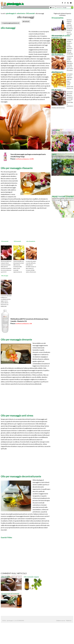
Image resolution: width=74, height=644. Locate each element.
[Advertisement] (20, 11)
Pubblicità (69, 621)
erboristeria (21, 13)
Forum (52, 8)
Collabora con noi (61, 621)
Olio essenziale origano (31, 577)
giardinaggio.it (11, 13)
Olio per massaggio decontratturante (21, 476)
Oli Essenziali (30, 13)
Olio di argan (6, 577)
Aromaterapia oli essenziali (10, 594)
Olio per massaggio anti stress (17, 415)
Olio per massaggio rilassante (17, 168)
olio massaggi (8, 28)
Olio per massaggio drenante (16, 339)
